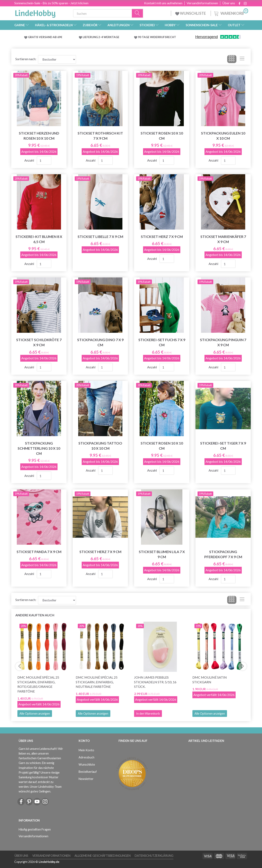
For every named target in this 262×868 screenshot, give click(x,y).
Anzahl (29, 160)
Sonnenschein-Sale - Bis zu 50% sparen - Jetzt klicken (51, 3)
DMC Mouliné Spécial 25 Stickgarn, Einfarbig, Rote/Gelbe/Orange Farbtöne (38, 684)
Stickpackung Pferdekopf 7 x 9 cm (223, 554)
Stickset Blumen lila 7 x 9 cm (162, 554)
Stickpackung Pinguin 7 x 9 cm (223, 342)
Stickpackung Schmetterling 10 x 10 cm (39, 448)
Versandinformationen (202, 3)
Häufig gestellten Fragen (35, 829)
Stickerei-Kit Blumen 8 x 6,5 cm (39, 239)
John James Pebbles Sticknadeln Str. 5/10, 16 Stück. (155, 682)
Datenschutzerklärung (154, 856)
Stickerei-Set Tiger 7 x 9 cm (223, 446)
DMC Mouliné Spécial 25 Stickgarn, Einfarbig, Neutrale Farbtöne (97, 682)
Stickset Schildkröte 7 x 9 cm (39, 342)
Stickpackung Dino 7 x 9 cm (100, 342)
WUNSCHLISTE (191, 13)
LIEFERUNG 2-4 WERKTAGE (101, 37)
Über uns (229, 3)
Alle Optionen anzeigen (35, 714)
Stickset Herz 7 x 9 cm (162, 237)
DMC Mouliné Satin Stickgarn (210, 680)
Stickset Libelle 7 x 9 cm (100, 237)
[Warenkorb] (231, 13)
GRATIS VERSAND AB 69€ (45, 37)
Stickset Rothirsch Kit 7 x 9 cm (100, 136)
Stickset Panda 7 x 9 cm (39, 552)
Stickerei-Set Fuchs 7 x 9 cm (162, 342)
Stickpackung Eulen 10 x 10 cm (223, 136)
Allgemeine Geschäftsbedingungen (103, 856)
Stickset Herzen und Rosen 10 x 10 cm (39, 136)
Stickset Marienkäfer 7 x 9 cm (223, 239)
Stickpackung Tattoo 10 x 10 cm (100, 446)
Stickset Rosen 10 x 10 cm (162, 136)
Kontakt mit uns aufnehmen (163, 3)
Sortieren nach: (26, 59)
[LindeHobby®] (35, 12)
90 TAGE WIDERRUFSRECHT (157, 37)
